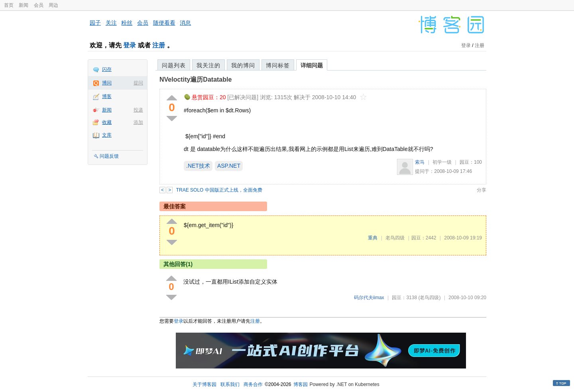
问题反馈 (109, 156)
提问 (138, 83)
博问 (107, 83)
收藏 (107, 122)
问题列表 (174, 65)
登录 (130, 45)
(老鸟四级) (429, 298)
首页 (9, 5)
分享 (482, 190)
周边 (53, 5)
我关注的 (208, 65)
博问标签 (278, 65)
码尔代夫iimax (369, 298)
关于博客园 (204, 384)
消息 (185, 23)
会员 (39, 5)
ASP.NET (229, 166)
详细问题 (312, 65)
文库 (107, 135)
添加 (138, 122)
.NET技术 (198, 166)
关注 (111, 23)
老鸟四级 (395, 238)
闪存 (107, 69)
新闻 (24, 5)
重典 (373, 238)
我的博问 (243, 65)
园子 (95, 23)
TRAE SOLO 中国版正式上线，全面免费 (219, 190)
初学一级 (442, 162)
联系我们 (230, 384)
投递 (138, 110)
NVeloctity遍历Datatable (196, 79)
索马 (420, 162)
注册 (159, 45)
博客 (107, 96)
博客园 (301, 384)
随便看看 (164, 23)
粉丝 (127, 23)
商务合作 (253, 384)
